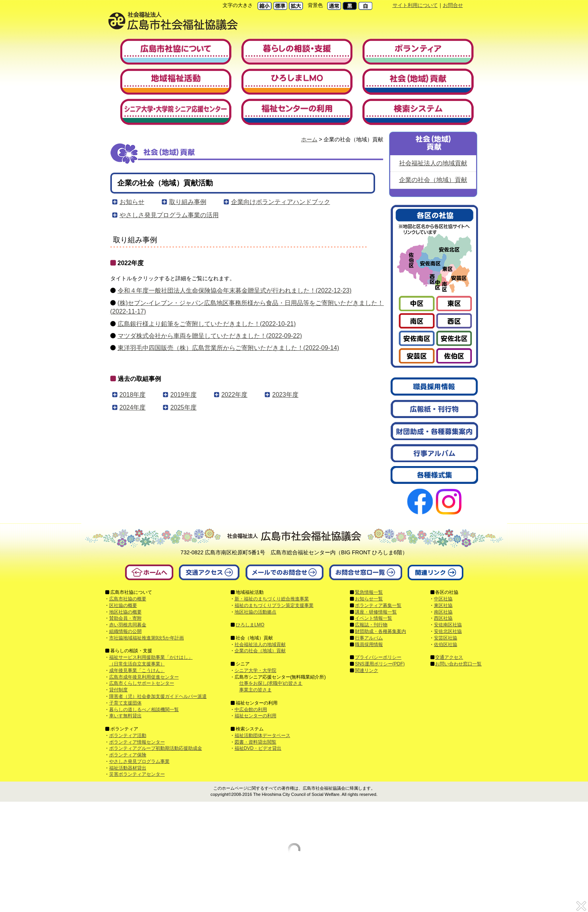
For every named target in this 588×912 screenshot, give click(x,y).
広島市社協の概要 (128, 599)
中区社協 (443, 599)
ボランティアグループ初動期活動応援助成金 (156, 748)
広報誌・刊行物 (371, 625)
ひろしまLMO (250, 625)
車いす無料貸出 (125, 716)
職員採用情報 (369, 645)
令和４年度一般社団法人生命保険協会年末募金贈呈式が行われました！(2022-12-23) (235, 291)
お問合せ (453, 5)
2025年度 (183, 407)
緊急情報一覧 (369, 592)
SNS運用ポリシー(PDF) (380, 664)
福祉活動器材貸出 (128, 768)
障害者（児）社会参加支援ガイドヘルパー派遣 (158, 696)
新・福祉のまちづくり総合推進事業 (272, 599)
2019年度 (183, 395)
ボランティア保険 (128, 755)
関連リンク (367, 670)
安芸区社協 (446, 638)
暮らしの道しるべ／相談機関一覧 (144, 710)
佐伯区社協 (446, 645)
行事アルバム (369, 638)
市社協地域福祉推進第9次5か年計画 (147, 638)
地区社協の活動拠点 (255, 612)
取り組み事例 (188, 202)
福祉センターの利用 (255, 716)
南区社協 (443, 612)
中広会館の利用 (251, 710)
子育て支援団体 (125, 703)
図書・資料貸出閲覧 (255, 742)
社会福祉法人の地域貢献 (433, 163)
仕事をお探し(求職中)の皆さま (271, 683)
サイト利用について (415, 5)
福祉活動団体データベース (262, 735)
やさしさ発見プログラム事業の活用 (169, 215)
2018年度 (133, 395)
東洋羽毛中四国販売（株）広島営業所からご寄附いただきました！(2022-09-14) (229, 348)
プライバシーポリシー (378, 657)
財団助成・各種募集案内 (381, 631)
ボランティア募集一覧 (378, 605)
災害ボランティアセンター (137, 774)
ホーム (309, 139)
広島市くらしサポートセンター (142, 683)
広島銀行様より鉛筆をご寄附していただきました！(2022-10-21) (207, 324)
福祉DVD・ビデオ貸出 (258, 748)
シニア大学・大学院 (255, 670)
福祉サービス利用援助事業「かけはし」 (151, 657)
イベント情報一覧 (374, 618)
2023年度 (285, 395)
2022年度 (235, 395)
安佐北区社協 (448, 631)
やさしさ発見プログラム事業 (139, 761)
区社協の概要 (123, 605)
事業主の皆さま (255, 690)
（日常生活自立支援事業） (137, 664)
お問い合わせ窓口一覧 (458, 664)
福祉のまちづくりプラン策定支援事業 (274, 605)
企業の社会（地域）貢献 (433, 180)
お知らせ (132, 202)
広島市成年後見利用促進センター (144, 677)
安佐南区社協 (448, 625)
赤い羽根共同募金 (128, 625)
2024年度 (133, 407)
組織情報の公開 (125, 631)
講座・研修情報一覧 (376, 612)
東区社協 (443, 605)
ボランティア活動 (128, 735)
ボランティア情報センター (137, 742)
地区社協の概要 (125, 612)
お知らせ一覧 (369, 599)
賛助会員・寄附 (125, 618)
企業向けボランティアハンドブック (281, 202)
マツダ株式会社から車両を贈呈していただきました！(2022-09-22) (210, 336)
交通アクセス (449, 657)
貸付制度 (118, 690)
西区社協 (443, 618)
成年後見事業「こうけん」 (137, 670)
